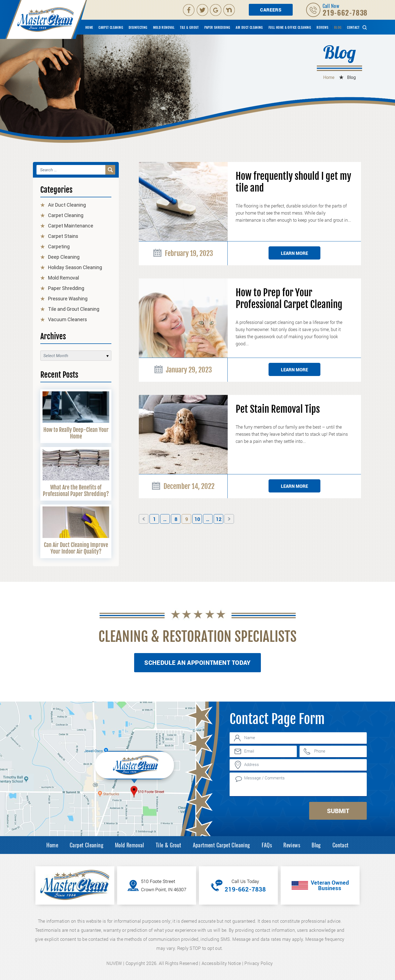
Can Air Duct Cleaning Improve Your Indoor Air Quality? (76, 548)
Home (89, 27)
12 (219, 519)
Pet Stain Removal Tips (278, 409)
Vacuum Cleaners (67, 319)
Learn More (294, 253)
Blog (338, 27)
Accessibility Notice (221, 963)
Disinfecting (138, 27)
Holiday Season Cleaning (75, 267)
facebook (189, 10)
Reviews (323, 27)
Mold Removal (164, 27)
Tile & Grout (189, 27)
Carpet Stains (63, 236)
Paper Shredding (217, 27)
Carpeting (59, 247)
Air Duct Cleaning (249, 27)
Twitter (203, 10)
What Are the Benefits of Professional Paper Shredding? (76, 491)
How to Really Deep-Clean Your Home (76, 433)
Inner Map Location (135, 767)
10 (197, 519)
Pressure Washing (68, 299)
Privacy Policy (259, 963)
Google (216, 10)
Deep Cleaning (64, 257)
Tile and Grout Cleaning (74, 309)
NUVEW (114, 963)
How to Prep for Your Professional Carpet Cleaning (289, 299)
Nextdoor (230, 10)
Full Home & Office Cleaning (290, 27)
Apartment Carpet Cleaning (222, 845)
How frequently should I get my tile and (293, 182)
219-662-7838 (345, 13)
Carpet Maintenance (71, 226)
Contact (353, 27)
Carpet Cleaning (111, 27)
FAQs (267, 845)
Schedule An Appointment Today (198, 663)
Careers (271, 10)
